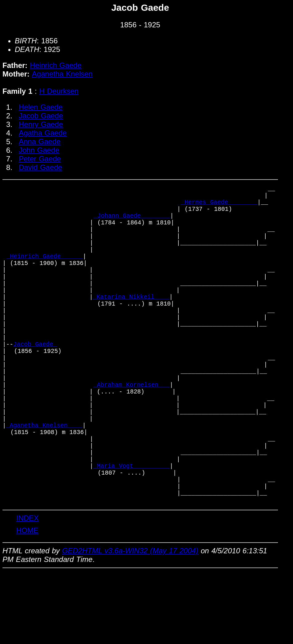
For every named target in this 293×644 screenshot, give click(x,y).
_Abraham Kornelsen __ (132, 431)
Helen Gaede (41, 107)
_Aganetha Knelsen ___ (44, 480)
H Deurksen (59, 91)
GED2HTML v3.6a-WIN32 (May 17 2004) (130, 623)
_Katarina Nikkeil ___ (131, 323)
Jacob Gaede (41, 116)
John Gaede (39, 150)
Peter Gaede (40, 159)
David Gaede (40, 167)
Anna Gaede (40, 142)
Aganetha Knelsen (62, 74)
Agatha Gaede (43, 133)
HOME (27, 603)
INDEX (28, 590)
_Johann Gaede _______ (132, 223)
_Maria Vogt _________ (132, 530)
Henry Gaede (41, 124)
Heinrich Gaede (56, 65)
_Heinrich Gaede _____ (45, 273)
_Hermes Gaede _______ (219, 206)
